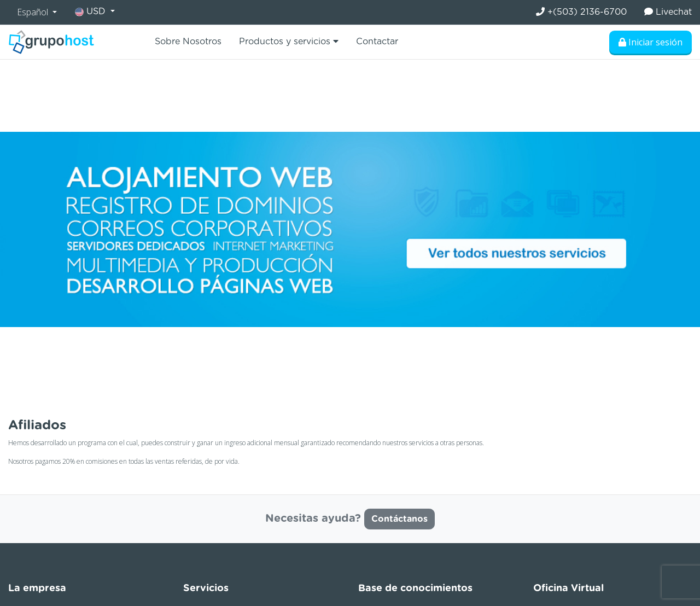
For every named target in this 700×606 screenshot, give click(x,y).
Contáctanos (399, 519)
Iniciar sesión (651, 42)
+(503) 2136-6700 (581, 12)
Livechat (668, 12)
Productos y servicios (289, 41)
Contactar (377, 42)
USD (92, 12)
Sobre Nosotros (188, 42)
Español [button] (34, 12)
